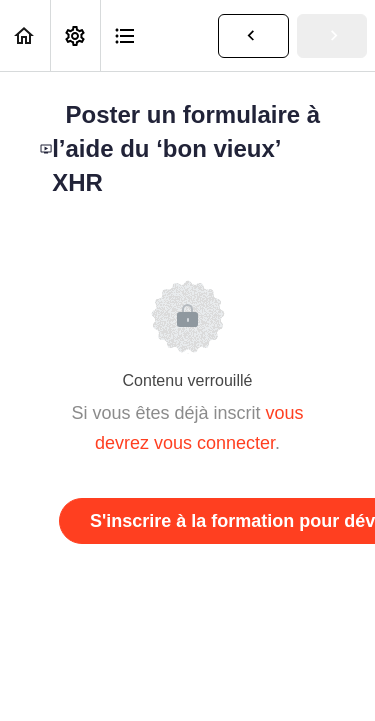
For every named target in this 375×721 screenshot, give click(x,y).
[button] (25, 35)
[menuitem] (75, 35)
